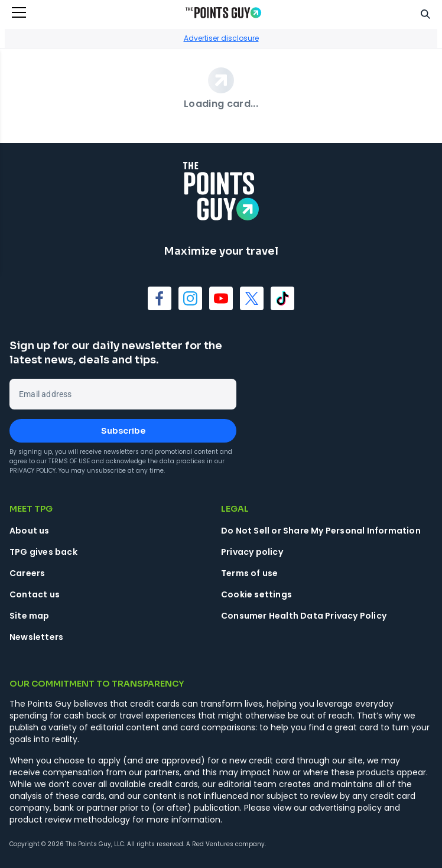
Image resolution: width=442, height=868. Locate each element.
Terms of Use (69, 461)
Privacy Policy (32, 471)
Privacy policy (252, 552)
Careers (27, 573)
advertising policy (346, 808)
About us (30, 531)
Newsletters (36, 637)
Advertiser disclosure (221, 38)
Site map (30, 616)
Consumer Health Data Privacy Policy (304, 616)
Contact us (35, 594)
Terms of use (249, 573)
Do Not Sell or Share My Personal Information (321, 531)
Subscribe (123, 431)
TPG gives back (43, 552)
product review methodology (70, 820)
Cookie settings (256, 594)
